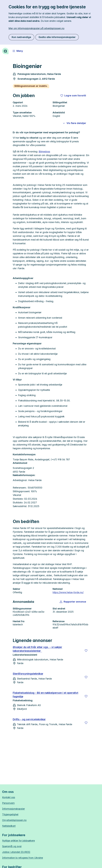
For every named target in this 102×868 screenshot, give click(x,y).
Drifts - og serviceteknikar (29, 719)
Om (14, 820)
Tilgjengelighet (10, 814)
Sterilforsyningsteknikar (28, 674)
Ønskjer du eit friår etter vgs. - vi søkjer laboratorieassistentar (37, 649)
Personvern (8, 803)
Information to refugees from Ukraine (23, 858)
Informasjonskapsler (13, 809)
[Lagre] (86, 651)
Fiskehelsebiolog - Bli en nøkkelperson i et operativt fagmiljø (45, 695)
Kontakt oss (9, 797)
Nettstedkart (9, 826)
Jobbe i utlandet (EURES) (16, 852)
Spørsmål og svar (12, 846)
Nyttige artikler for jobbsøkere (18, 841)
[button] (73, 602)
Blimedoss (44, 152)
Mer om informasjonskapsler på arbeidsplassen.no (36, 28)
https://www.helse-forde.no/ (68, 592)
